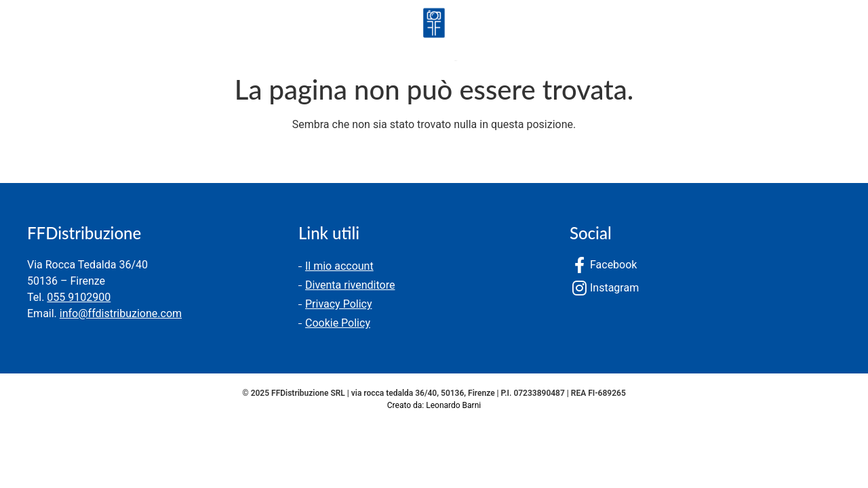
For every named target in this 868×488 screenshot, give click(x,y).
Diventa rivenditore (350, 285)
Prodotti (40, 37)
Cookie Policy (338, 323)
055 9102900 (79, 297)
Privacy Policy (339, 304)
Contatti (205, 37)
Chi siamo (123, 37)
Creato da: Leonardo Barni (434, 405)
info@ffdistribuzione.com (121, 313)
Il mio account (339, 266)
